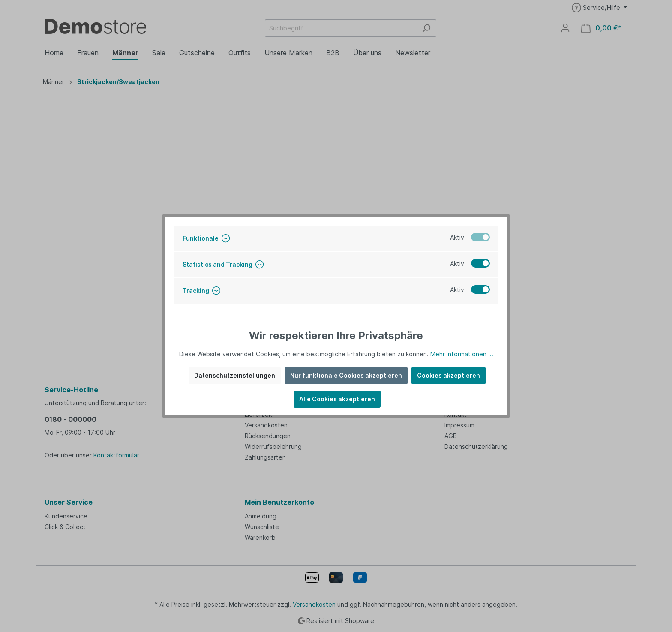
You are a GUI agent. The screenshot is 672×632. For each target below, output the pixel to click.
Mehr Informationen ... (462, 354)
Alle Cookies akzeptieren (337, 399)
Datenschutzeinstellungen (235, 375)
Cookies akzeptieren (448, 375)
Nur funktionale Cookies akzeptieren (346, 375)
